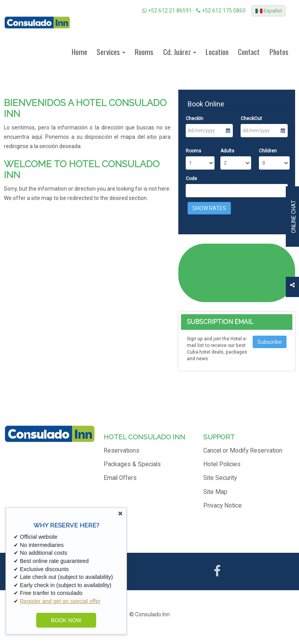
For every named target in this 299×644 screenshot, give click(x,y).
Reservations (121, 451)
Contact (249, 52)
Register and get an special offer (60, 601)
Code (191, 179)
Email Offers (120, 478)
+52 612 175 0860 (221, 11)
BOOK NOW (66, 620)
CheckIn (194, 119)
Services (111, 52)
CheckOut (251, 119)
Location (217, 52)
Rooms (144, 52)
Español (269, 11)
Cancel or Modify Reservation (243, 451)
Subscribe (270, 342)
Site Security (220, 478)
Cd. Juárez (180, 52)
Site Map (215, 492)
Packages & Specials (132, 464)
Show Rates (209, 208)
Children (268, 151)
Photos (279, 52)
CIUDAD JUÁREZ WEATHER (237, 273)
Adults (227, 151)
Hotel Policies (222, 464)
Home (79, 52)
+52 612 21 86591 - (169, 11)
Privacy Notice (222, 506)
